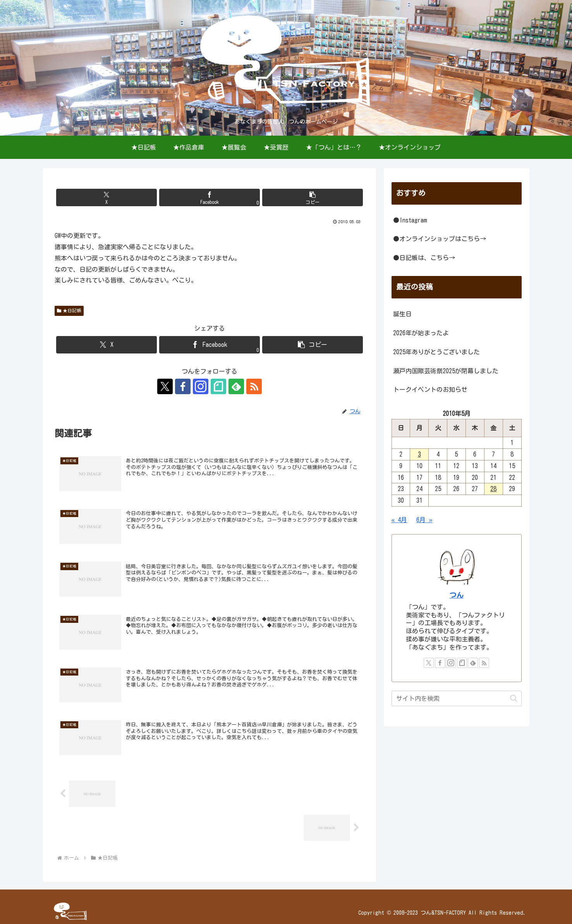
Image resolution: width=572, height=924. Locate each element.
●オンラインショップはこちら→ (440, 239)
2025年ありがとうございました (436, 352)
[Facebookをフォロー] (183, 386)
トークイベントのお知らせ (430, 390)
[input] (457, 698)
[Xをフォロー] (165, 386)
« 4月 (399, 520)
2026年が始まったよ (421, 333)
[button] (313, 197)
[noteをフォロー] (218, 386)
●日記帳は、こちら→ (424, 258)
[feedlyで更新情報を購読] (236, 386)
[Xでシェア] (106, 197)
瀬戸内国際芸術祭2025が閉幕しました (446, 371)
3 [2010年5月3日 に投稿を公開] (419, 454)
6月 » (424, 520)
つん (457, 595)
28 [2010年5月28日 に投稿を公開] (493, 489)
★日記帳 (69, 311)
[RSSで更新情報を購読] (254, 386)
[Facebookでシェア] (210, 197)
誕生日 (402, 314)
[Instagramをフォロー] (201, 386)
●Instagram (410, 220)
